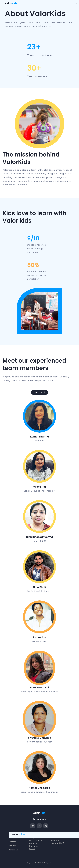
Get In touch (39, 392)
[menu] (76, 3)
